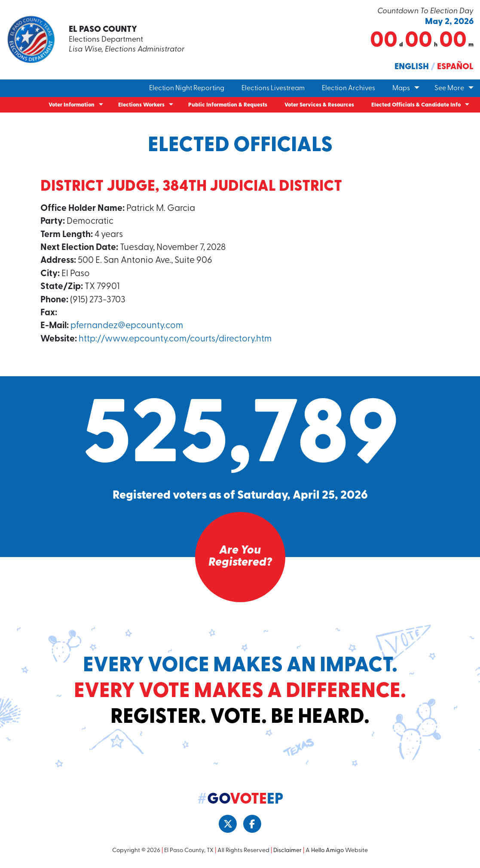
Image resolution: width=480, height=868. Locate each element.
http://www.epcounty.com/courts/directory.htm (175, 339)
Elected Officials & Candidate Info (416, 105)
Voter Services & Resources (319, 105)
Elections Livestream (273, 88)
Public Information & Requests (228, 105)
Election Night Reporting (187, 88)
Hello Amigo (327, 851)
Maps (401, 88)
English (412, 67)
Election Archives (349, 88)
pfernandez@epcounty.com (127, 326)
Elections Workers (141, 105)
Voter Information (72, 105)
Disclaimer (287, 851)
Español (455, 67)
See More (449, 88)
